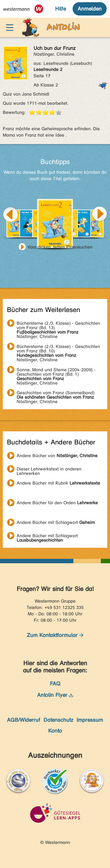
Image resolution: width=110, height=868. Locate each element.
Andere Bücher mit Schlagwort (56, 522)
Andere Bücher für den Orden (57, 503)
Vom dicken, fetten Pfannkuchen (60, 247)
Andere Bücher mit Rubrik (58, 483)
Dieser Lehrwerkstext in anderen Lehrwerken (49, 470)
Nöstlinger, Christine (58, 324)
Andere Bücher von (57, 456)
